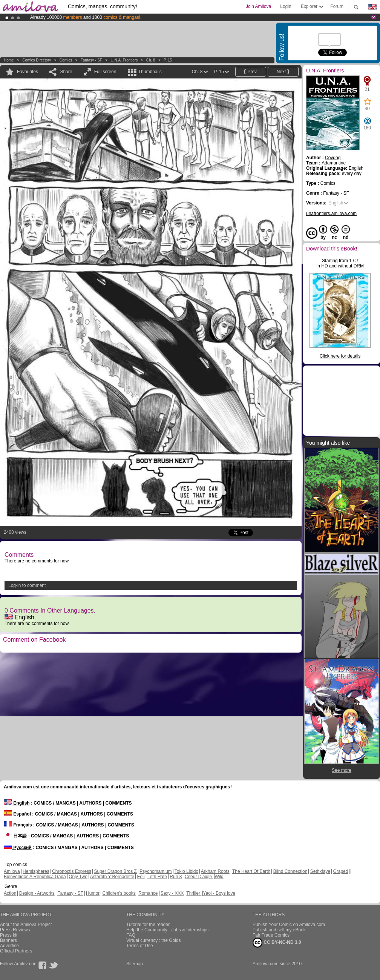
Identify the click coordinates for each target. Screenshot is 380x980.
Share (66, 72)
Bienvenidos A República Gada (35, 877)
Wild (219, 877)
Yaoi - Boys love (219, 893)
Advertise (9, 946)
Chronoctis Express (72, 871)
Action (10, 893)
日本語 (15, 836)
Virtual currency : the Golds (154, 940)
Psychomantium (156, 871)
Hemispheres (36, 871)
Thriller (194, 893)
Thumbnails (150, 72)
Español (17, 814)
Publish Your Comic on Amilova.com (289, 925)
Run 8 (176, 877)
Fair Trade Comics (271, 935)
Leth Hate (157, 877)
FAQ (131, 935)
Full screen (105, 72)
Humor (93, 893)
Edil (141, 877)
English (19, 617)
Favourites (28, 72)
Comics (66, 60)
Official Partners (16, 951)
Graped (340, 871)
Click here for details (340, 356)
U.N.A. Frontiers (124, 60)
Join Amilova (258, 6)
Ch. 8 (151, 60)
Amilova (12, 871)
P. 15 (168, 60)
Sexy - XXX (172, 893)
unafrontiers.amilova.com (331, 214)
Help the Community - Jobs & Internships (167, 930)
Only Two (78, 877)
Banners (8, 940)
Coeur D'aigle (199, 877)
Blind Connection (290, 871)
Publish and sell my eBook (279, 930)
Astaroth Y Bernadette (112, 877)
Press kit (9, 935)
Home (9, 60)
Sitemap (135, 964)
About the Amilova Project (26, 925)
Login (286, 6)
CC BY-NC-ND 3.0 (277, 943)
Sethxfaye (320, 871)
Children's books (119, 893)
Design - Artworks (37, 893)
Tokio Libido (186, 871)
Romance (148, 893)
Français (18, 825)
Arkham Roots (215, 871)
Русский (18, 848)
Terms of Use (140, 946)
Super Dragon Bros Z (115, 871)
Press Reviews (15, 930)
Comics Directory (37, 60)
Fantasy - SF (91, 60)
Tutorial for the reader (148, 925)
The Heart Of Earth (251, 871)
